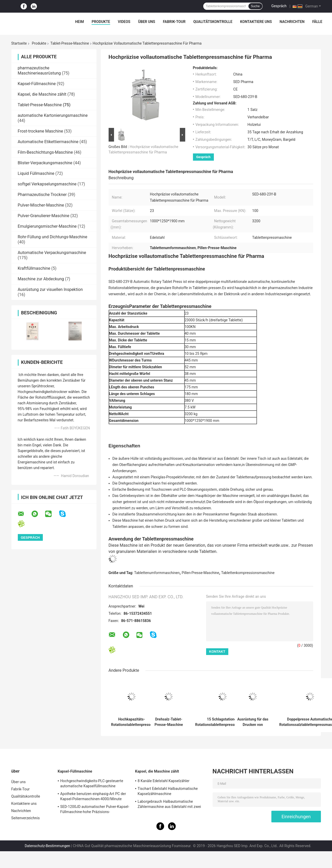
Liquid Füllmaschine (36, 173)
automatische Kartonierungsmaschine (53, 115)
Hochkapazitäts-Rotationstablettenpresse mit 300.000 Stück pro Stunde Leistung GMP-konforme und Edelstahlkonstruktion (132, 722)
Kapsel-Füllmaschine (37, 84)
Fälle (317, 22)
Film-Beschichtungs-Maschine (45, 152)
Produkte (101, 22)
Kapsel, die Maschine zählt (42, 94)
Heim (79, 22)
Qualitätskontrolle (213, 22)
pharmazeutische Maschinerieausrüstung (39, 71)
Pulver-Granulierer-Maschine (44, 216)
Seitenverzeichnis (26, 818)
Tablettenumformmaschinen (157, 573)
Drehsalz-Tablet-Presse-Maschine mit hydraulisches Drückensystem (169, 722)
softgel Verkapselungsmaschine (47, 184)
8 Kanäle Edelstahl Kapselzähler (164, 781)
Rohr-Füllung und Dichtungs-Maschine (53, 237)
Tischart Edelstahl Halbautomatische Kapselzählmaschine (168, 791)
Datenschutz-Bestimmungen (47, 846)
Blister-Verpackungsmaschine (45, 163)
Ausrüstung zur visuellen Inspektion (50, 289)
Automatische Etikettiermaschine (48, 142)
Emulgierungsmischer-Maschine (47, 226)
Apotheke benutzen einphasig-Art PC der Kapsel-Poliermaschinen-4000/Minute (93, 796)
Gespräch (279, 6)
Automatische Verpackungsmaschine (52, 253)
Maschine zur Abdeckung (41, 279)
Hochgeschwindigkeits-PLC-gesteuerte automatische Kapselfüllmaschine (92, 783)
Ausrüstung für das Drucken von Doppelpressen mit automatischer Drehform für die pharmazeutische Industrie (253, 722)
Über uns (147, 22)
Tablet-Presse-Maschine (70, 43)
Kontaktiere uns (256, 22)
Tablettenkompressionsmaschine (248, 573)
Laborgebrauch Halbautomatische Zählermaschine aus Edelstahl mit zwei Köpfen (169, 805)
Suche (255, 6)
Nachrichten (292, 22)
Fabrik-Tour (174, 22)
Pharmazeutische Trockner (42, 195)
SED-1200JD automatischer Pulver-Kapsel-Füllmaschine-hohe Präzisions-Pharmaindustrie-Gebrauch (95, 810)
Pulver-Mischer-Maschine (41, 205)
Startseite (19, 43)
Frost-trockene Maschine (41, 131)
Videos (124, 22)
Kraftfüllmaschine (34, 268)
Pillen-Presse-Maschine (200, 573)
